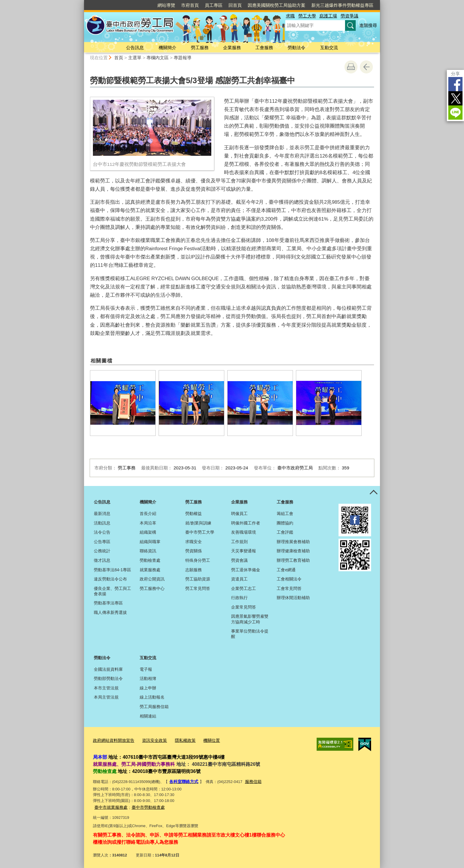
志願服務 (194, 570)
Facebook (455, 84)
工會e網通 (286, 570)
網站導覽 (166, 5)
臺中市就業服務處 (110, 806)
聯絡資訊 (148, 551)
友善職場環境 (244, 532)
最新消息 (102, 514)
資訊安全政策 (151, 741)
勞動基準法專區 (108, 603)
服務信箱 (251, 781)
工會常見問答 (289, 588)
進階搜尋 (368, 25)
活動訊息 (102, 523)
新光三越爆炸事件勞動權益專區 (342, 5)
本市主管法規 (106, 688)
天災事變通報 (244, 551)
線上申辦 (148, 688)
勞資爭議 (349, 16)
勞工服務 (200, 48)
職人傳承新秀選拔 (110, 612)
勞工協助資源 (198, 579)
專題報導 (183, 58)
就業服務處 (150, 570)
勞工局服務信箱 (154, 707)
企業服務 (232, 48)
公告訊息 (135, 48)
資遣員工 (239, 579)
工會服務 (264, 48)
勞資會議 (239, 560)
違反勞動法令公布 (110, 579)
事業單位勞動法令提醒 (250, 634)
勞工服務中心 (152, 588)
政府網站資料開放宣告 (112, 741)
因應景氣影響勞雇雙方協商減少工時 (250, 619)
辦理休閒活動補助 (293, 598)
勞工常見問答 (198, 588)
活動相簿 (148, 678)
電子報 (146, 669)
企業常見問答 (244, 607)
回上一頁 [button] (366, 67)
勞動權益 (194, 514)
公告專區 (102, 542)
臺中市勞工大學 (200, 532)
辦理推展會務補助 (293, 542)
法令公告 (102, 532)
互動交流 (329, 48)
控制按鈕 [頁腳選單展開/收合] (373, 492)
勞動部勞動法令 (108, 678)
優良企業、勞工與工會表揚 (112, 591)
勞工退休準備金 (246, 570)
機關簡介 (167, 48)
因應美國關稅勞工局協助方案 (277, 5)
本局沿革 (148, 523)
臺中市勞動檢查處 (145, 806)
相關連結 (148, 716)
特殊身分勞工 (198, 560)
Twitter (455, 98)
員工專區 (214, 5)
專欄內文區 (158, 58)
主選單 (135, 58)
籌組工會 (285, 514)
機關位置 (205, 741)
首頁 (119, 58)
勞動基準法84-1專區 (112, 570)
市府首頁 (190, 5)
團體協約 (285, 523)
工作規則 (239, 542)
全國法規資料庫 (108, 669)
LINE (455, 113)
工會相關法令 (289, 579)
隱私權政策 (180, 741)
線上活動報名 (152, 697)
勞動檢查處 (150, 560)
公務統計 (102, 551)
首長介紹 (148, 514)
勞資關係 (194, 551)
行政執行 (239, 598)
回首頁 (235, 5)
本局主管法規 (106, 697)
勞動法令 (297, 48)
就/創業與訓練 (198, 523)
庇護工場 (328, 16)
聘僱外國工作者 (246, 523)
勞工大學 (307, 16)
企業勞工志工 (244, 588)
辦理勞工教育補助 (293, 560)
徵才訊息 (102, 560)
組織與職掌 (150, 542)
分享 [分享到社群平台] (455, 74)
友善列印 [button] (351, 67)
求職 (290, 16)
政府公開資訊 (152, 579)
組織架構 (148, 532)
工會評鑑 (285, 532)
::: (82, 3)
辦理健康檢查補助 (293, 551)
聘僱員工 (239, 514)
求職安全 (194, 542)
